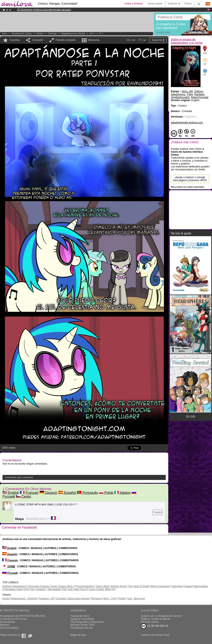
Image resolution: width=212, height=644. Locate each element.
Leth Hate (73, 589)
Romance (96, 599)
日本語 (9, 567)
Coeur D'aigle (97, 589)
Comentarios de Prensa (13, 619)
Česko (24, 496)
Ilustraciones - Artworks (24, 599)
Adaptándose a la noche (73, 34)
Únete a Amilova (133, 4)
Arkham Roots (118, 586)
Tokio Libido (102, 586)
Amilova (7, 586)
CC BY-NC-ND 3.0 (154, 626)
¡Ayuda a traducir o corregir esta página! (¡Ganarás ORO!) (190, 179)
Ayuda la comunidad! (82, 619)
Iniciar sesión (155, 4)
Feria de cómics (150, 622)
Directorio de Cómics (22, 34)
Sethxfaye (177, 586)
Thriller (121, 599)
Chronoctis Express (38, 586)
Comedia (52, 34)
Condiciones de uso (81, 628)
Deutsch (48, 493)
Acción (6, 599)
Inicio (5, 34)
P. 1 (101, 34)
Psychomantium (85, 586)
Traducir (158, 512)
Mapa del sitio (78, 635)
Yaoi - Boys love (136, 599)
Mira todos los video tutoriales (187, 187)
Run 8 (84, 589)
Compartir (38, 40)
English (11, 493)
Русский (10, 573)
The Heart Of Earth (139, 586)
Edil (64, 589)
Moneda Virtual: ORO (83, 625)
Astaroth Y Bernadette (48, 589)
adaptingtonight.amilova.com (187, 123)
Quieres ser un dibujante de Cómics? (162, 616)
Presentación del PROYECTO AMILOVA (23, 616)
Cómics (40, 34)
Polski (106, 493)
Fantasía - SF (47, 599)
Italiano (122, 493)
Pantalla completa (66, 40)
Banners (5, 625)
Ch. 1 (92, 34)
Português (87, 493)
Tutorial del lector (80, 616)
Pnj (114, 589)
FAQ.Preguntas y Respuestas (87, 622)
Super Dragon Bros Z (63, 586)
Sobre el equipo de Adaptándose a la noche (187, 41)
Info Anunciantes (9, 628)
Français (29, 493)
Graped (188, 586)
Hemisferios (19, 586)
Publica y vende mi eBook (155, 619)
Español (67, 493)
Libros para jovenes (78, 599)
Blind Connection (160, 586)
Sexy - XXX (110, 599)
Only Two (29, 589)
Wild (108, 589)
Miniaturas (93, 40)
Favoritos (15, 40)
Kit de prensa (7, 622)
